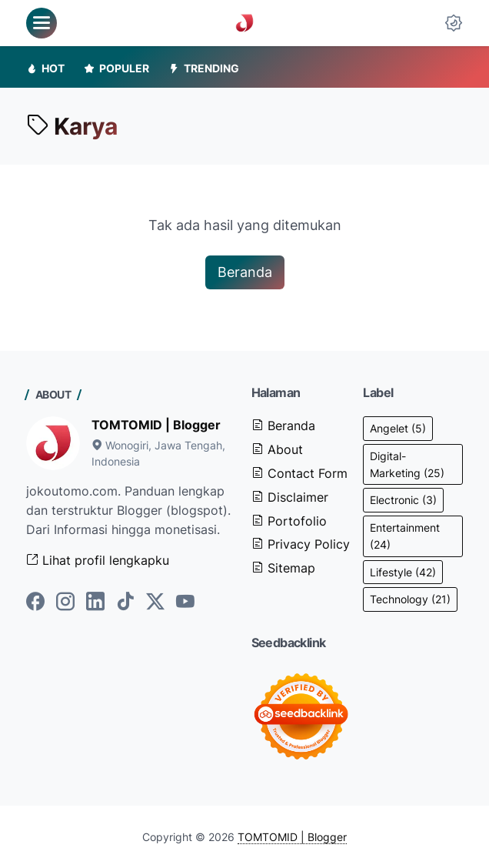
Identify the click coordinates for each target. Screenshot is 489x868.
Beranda (245, 272)
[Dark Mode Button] (454, 23)
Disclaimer (290, 497)
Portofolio (289, 521)
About (277, 449)
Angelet (398, 428)
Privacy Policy (301, 544)
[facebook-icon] (35, 603)
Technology (410, 599)
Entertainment (405, 536)
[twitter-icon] (155, 603)
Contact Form (299, 473)
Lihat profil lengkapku (98, 560)
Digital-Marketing (407, 464)
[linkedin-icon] (95, 603)
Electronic (403, 500)
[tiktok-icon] (125, 603)
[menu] (42, 23)
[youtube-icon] (185, 603)
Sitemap (283, 568)
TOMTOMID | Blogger (156, 425)
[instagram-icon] (65, 603)
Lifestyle (403, 572)
